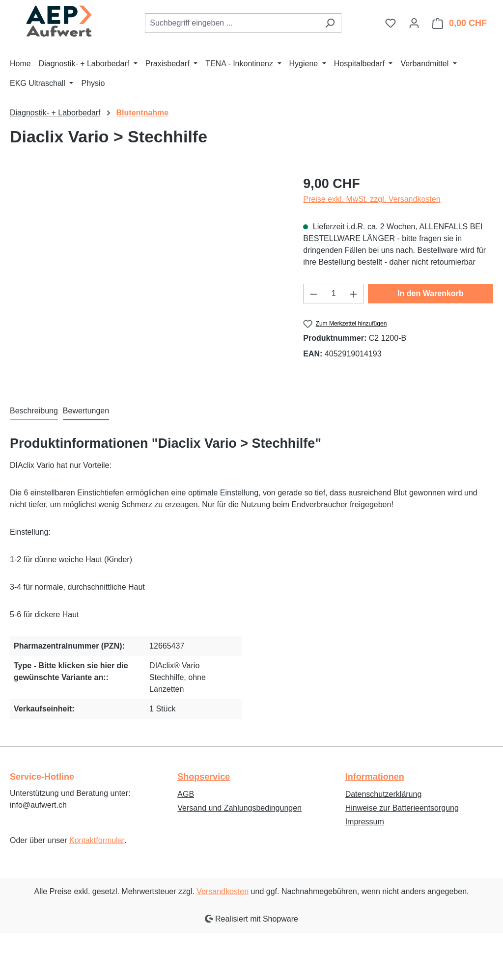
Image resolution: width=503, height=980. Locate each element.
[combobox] (232, 23)
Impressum (365, 822)
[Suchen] (330, 23)
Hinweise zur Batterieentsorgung (402, 808)
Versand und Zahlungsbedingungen (239, 808)
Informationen (375, 777)
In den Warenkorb (431, 293)
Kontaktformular (97, 840)
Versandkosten (223, 891)
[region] (147, 279)
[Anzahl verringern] (313, 294)
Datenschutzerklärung (384, 794)
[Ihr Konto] (414, 23)
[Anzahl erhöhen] (354, 294)
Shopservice (204, 777)
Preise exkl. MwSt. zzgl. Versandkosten (372, 199)
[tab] (34, 411)
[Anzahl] (334, 294)
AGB (186, 794)
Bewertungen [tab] (86, 411)
